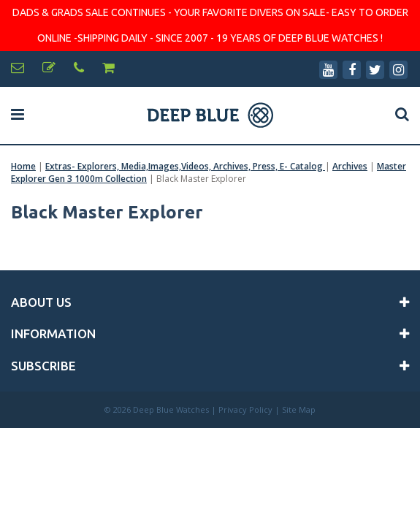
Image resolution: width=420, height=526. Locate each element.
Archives (350, 166)
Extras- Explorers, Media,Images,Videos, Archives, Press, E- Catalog (185, 166)
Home (23, 166)
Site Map (299, 409)
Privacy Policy (245, 409)
